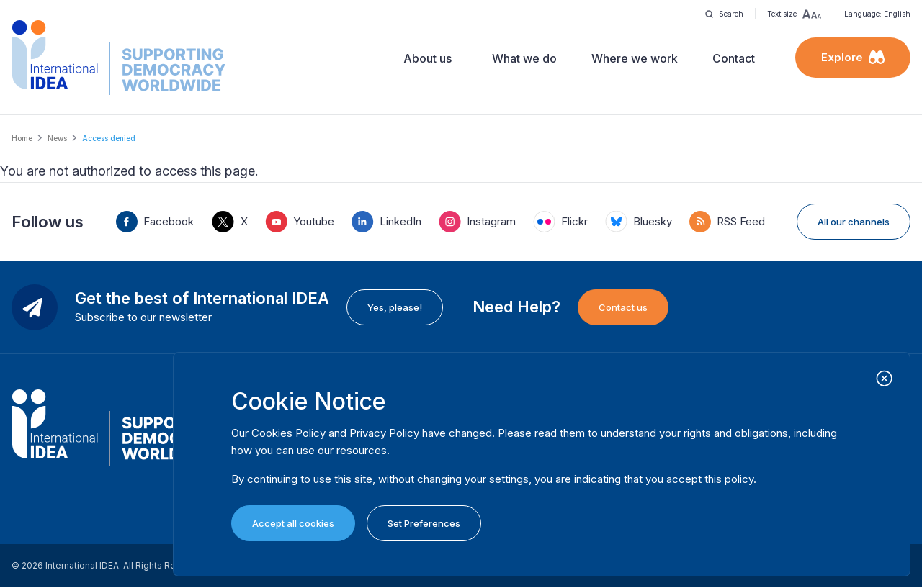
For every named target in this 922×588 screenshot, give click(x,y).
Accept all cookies (293, 523)
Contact (734, 58)
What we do (524, 58)
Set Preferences (424, 523)
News (57, 138)
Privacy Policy (384, 433)
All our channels (854, 222)
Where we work (635, 58)
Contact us (623, 307)
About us (428, 58)
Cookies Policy (288, 433)
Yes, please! (395, 307)
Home (22, 138)
